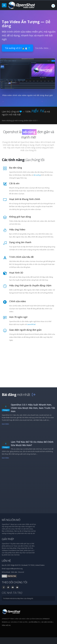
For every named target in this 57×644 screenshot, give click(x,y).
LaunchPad (31, 324)
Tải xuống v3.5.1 (17, 48)
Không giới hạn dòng (20, 217)
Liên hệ (6, 561)
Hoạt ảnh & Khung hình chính (25, 199)
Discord (21, 572)
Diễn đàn (14, 572)
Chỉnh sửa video (18, 301)
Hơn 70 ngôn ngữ (18, 317)
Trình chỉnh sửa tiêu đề (21, 257)
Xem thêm (5, 424)
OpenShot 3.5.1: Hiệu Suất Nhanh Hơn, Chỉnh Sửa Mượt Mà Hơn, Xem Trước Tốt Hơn (33, 408)
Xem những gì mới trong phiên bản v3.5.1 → (21, 121)
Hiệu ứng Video (17, 229)
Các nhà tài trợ (12, 593)
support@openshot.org (14, 569)
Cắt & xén (14, 183)
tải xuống (37, 175)
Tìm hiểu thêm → (43, 48)
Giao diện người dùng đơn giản (25, 330)
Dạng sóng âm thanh (20, 242)
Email (8, 572)
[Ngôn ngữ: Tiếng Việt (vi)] (53, 6)
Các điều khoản (47, 622)
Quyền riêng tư (34, 622)
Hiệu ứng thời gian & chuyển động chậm (30, 285)
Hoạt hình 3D (16, 273)
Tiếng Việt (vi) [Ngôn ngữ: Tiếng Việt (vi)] (6, 625)
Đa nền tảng (16, 168)
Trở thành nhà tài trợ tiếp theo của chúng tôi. (18, 598)
